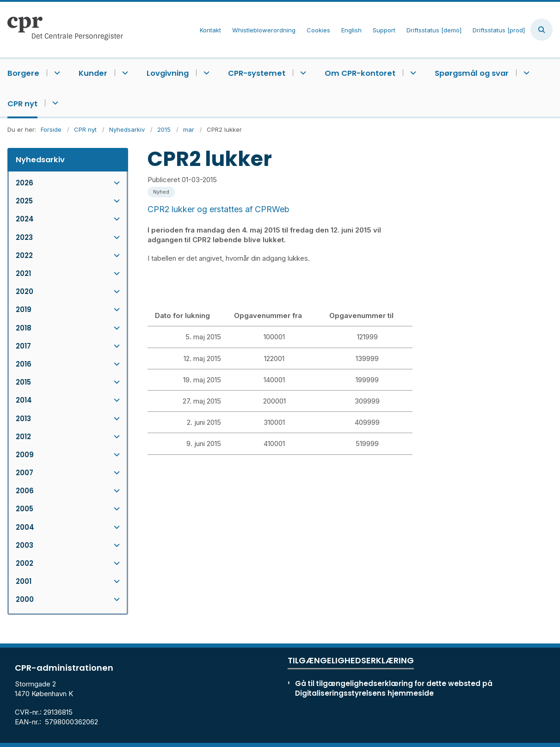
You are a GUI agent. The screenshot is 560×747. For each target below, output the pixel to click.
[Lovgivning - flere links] (205, 73)
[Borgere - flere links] (56, 73)
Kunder (93, 73)
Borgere (23, 73)
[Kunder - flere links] (124, 73)
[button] (114, 183)
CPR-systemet (257, 73)
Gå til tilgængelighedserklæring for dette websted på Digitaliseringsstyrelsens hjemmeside (394, 688)
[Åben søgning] (542, 30)
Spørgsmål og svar (472, 73)
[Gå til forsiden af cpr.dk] (62, 30)
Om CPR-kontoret (360, 73)
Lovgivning (168, 73)
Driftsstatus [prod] (499, 31)
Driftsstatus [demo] (434, 31)
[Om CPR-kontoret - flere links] (412, 73)
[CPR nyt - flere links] (54, 103)
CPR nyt (22, 104)
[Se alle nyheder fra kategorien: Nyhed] (162, 191)
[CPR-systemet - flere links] (302, 73)
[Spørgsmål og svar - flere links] (525, 73)
